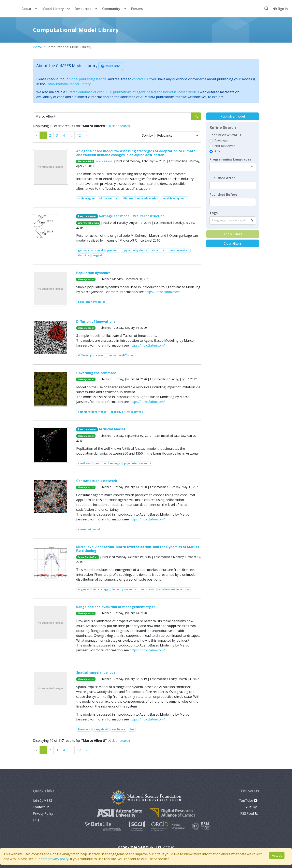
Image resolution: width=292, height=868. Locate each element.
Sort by (147, 135)
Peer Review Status (225, 135)
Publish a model (233, 116)
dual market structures (174, 589)
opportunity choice (135, 250)
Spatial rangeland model (96, 672)
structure (158, 250)
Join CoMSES (42, 801)
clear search (119, 126)
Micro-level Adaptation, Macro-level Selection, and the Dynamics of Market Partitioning (138, 549)
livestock (84, 729)
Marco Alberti (104, 161)
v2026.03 (166, 847)
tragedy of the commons (127, 412)
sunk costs (148, 589)
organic (98, 255)
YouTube (248, 801)
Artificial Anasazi (113, 429)
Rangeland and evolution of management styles (116, 607)
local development (174, 199)
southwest (85, 463)
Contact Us (41, 807)
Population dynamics (93, 273)
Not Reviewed (225, 146)
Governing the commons (96, 373)
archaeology (112, 463)
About (26, 9)
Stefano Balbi (85, 161)
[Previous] (87, 135)
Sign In (281, 9)
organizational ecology (93, 589)
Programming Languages (230, 159)
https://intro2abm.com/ (162, 292)
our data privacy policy (52, 859)
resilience (119, 729)
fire (132, 729)
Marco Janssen (86, 279)
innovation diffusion (121, 355)
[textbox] (233, 185)
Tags (214, 213)
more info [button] (111, 66)
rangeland (101, 729)
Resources (83, 9)
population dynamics (92, 302)
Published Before (223, 195)
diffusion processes (91, 355)
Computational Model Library (68, 84)
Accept (277, 855)
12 (79, 135)
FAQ (36, 820)
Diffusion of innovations (96, 321)
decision (84, 255)
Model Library (53, 9)
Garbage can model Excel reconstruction (132, 216)
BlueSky (251, 807)
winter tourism (109, 199)
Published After (222, 178)
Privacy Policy (43, 813)
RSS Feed (249, 813)
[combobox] (233, 167)
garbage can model (91, 250)
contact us (140, 79)
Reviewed (221, 141)
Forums (137, 9)
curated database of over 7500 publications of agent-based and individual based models (133, 92)
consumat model (89, 529)
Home (37, 47)
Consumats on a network (97, 481)
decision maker (179, 250)
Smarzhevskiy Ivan (88, 223)
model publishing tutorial (88, 79)
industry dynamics (124, 589)
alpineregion (86, 199)
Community (111, 9)
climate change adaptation (141, 199)
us (98, 463)
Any (217, 151)
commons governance (92, 412)
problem (113, 250)
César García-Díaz (88, 557)
